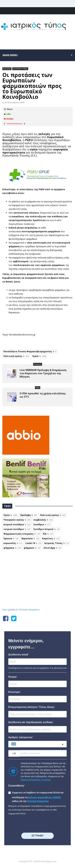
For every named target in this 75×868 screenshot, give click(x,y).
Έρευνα (11, 538)
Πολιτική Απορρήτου (38, 801)
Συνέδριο (42, 524)
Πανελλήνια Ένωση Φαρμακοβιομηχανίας (30, 351)
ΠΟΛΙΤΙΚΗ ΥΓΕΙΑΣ (20, 69)
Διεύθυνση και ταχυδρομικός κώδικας (31, 722)
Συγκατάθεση (16, 786)
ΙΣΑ (48, 534)
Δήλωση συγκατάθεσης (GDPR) (44, 797)
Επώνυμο (14, 692)
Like (7, 114)
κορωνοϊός (13, 543)
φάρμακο (32, 548)
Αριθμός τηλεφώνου (20, 737)
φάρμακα (12, 548)
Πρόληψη (29, 515)
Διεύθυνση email (18, 655)
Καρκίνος (51, 538)
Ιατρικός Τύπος (57, 543)
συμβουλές (43, 520)
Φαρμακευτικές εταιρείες (22, 534)
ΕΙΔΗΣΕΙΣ (7, 69)
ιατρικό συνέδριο (17, 529)
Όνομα (12, 677)
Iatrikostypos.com (37, 564)
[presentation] (32, 824)
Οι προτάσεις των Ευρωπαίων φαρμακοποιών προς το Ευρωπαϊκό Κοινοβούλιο (32, 86)
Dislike (9, 119)
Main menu (10, 55)
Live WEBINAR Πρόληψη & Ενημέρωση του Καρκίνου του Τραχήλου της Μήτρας (43, 373)
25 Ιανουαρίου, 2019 (14, 102)
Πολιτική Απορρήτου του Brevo (36, 780)
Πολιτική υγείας (16, 356)
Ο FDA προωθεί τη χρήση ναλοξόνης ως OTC (43, 395)
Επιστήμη (53, 548)
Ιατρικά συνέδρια (17, 524)
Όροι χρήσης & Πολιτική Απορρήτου (21, 610)
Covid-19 (33, 543)
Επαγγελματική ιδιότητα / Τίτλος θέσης (31, 707)
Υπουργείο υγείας (17, 520)
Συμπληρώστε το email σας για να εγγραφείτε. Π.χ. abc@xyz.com (37, 668)
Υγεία (39, 356)
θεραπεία (30, 538)
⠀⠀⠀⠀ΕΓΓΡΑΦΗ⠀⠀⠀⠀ (37, 836)
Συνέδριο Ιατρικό (47, 529)
